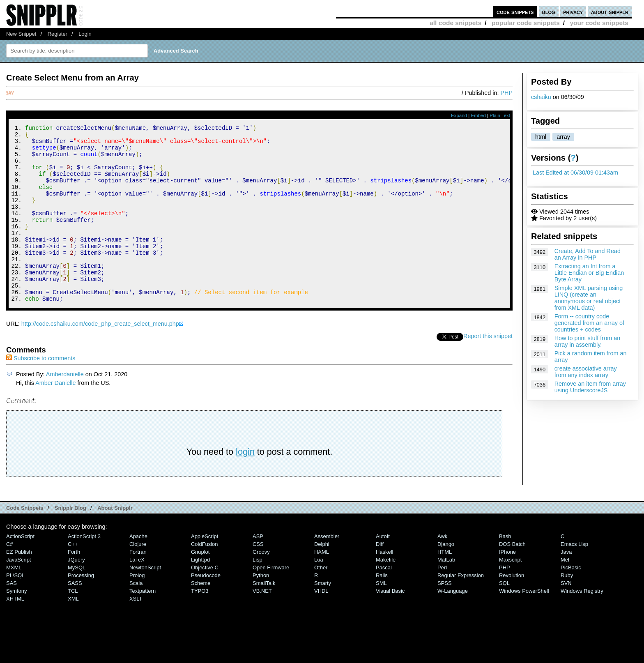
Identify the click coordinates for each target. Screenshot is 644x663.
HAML (322, 585)
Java (566, 585)
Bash (505, 570)
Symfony (16, 624)
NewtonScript (145, 601)
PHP (506, 93)
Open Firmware (271, 601)
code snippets (515, 12)
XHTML (15, 632)
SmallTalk (264, 616)
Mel (565, 593)
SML (381, 616)
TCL (73, 624)
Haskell (384, 585)
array (563, 137)
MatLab (446, 593)
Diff (380, 577)
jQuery (76, 593)
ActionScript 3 (84, 570)
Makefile (386, 593)
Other (321, 601)
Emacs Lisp (574, 577)
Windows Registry (582, 624)
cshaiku (541, 97)
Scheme (201, 616)
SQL (504, 616)
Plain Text (500, 115)
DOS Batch (512, 577)
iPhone (507, 585)
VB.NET (262, 624)
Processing (81, 609)
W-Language (453, 624)
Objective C (205, 601)
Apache (138, 570)
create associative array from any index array (586, 372)
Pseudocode (206, 609)
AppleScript (205, 570)
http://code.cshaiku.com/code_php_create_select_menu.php (100, 357)
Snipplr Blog (70, 541)
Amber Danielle (55, 416)
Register (57, 34)
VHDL (321, 624)
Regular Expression (461, 609)
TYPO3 (200, 624)
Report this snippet (488, 369)
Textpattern (143, 624)
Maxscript (510, 593)
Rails (382, 609)
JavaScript (18, 593)
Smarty (323, 616)
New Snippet (21, 34)
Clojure (138, 577)
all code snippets (455, 23)
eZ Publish (19, 585)
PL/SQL (15, 609)
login (245, 485)
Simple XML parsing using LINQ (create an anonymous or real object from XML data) (589, 298)
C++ (73, 577)
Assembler (327, 570)
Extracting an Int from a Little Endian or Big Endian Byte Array (589, 273)
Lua (319, 593)
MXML (14, 601)
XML (73, 632)
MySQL (77, 601)
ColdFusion (205, 577)
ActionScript (20, 570)
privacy (573, 12)
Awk (442, 570)
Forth (74, 585)
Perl (442, 601)
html (541, 137)
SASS (75, 616)
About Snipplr (115, 541)
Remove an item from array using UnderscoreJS (590, 387)
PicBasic (571, 601)
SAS (11, 616)
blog (549, 12)
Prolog (137, 609)
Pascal (384, 601)
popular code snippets (526, 23)
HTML (445, 585)
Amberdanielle (65, 407)
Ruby (567, 609)
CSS (258, 577)
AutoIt (383, 570)
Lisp (258, 593)
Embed (478, 115)
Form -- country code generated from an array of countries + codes (589, 323)
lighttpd (200, 593)
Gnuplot (200, 585)
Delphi (322, 577)
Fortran (138, 585)
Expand (459, 115)
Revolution (512, 609)
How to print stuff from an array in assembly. (588, 341)
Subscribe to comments (41, 391)
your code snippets (599, 23)
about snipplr (610, 12)
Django (446, 577)
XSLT (136, 632)
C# (10, 577)
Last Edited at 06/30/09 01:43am (575, 173)
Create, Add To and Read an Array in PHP (588, 254)
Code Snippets (25, 541)
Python (261, 609)
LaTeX (137, 593)
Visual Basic (390, 624)
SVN (566, 616)
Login (85, 34)
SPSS (445, 616)
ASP (258, 570)
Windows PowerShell (524, 624)
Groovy (261, 585)
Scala (136, 616)
